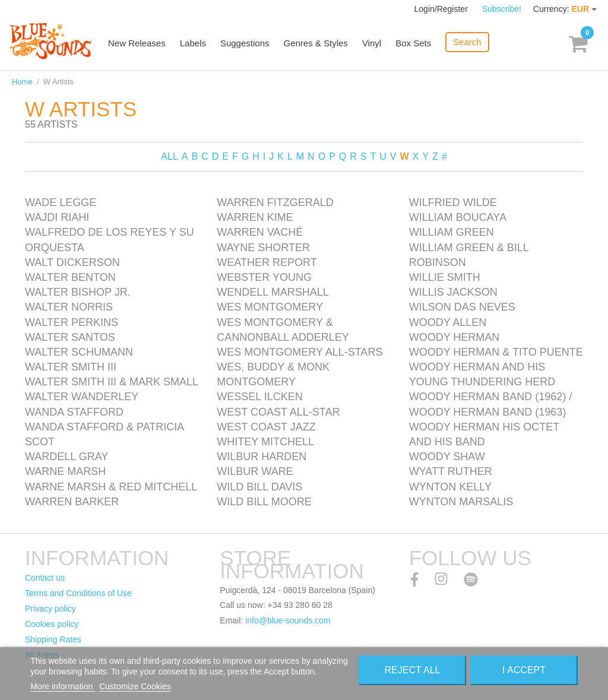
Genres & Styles (315, 43)
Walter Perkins (72, 322)
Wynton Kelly (450, 487)
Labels (193, 43)
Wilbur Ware (255, 471)
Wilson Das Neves (462, 307)
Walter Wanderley (82, 397)
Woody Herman (455, 337)
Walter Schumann (79, 352)
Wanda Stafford (74, 412)
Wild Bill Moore (264, 502)
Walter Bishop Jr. (78, 292)
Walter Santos (70, 337)
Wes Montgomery (270, 307)
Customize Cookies (135, 686)
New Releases (137, 43)
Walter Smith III (71, 367)
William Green (452, 232)
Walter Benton (70, 277)
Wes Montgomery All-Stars (300, 352)
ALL (169, 156)
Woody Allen (448, 322)
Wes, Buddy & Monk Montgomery (273, 374)
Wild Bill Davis (259, 487)
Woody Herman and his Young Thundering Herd (482, 374)
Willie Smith (445, 277)
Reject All (412, 670)
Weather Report (267, 262)
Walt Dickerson (72, 262)
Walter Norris (69, 307)
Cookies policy (52, 624)
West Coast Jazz (266, 427)
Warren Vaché (260, 232)
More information (63, 686)
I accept (524, 670)
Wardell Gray (66, 457)
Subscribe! (502, 9)
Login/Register (442, 9)
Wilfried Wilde (453, 202)
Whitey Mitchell (265, 442)
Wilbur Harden (262, 457)
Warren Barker (72, 502)
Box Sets (413, 43)
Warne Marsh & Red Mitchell (111, 487)
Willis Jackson (453, 292)
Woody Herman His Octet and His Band (484, 434)
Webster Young (264, 277)
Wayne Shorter (263, 248)
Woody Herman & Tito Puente (496, 352)
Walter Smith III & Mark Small (112, 382)
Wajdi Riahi (57, 217)
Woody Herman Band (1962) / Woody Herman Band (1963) (491, 404)
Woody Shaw (447, 457)
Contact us (45, 578)
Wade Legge (61, 202)
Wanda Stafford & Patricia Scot (104, 434)
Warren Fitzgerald (275, 202)
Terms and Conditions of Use (78, 593)
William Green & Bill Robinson (469, 255)
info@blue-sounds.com (288, 620)
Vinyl (372, 43)
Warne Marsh (65, 471)
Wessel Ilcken (259, 397)
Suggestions (245, 43)
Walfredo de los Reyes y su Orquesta (110, 240)
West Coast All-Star (278, 412)
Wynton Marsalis (461, 502)
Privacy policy (50, 609)
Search (467, 42)
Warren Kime (255, 217)
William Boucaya (458, 217)
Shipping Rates (53, 639)
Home (22, 82)
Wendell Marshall (273, 292)
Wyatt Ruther (451, 471)
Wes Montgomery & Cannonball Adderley (283, 330)
